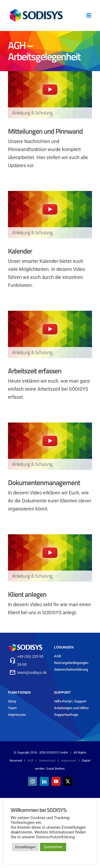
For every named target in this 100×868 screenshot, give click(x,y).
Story (12, 701)
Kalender (20, 251)
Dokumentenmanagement (44, 483)
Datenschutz (47, 761)
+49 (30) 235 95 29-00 (30, 660)
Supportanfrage (66, 715)
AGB (58, 656)
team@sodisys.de (32, 673)
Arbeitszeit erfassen (35, 371)
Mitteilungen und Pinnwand (45, 131)
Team (12, 708)
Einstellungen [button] (25, 847)
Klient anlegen (27, 594)
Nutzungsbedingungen (71, 663)
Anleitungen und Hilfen (71, 708)
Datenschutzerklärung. (56, 837)
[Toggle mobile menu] (89, 15)
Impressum (17, 715)
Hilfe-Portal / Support (70, 701)
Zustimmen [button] (53, 847)
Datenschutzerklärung (71, 669)
